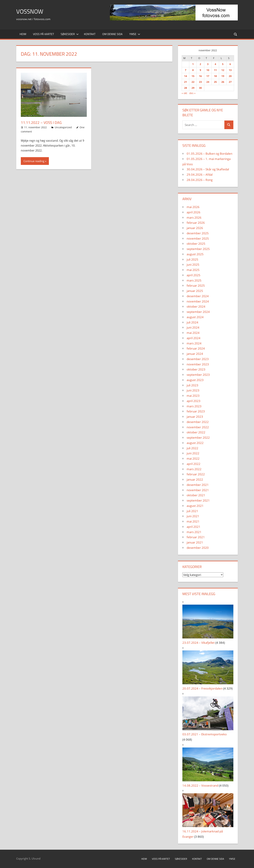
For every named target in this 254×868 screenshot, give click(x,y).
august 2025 (195, 254)
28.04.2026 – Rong (200, 180)
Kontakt (90, 34)
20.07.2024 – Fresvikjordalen (202, 688)
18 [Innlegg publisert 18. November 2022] (215, 76)
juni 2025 (193, 265)
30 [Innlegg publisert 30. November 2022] (200, 88)
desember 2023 (198, 359)
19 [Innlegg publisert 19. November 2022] (223, 76)
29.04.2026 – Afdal (200, 174)
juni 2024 (193, 327)
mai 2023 (193, 396)
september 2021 (198, 500)
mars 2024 (194, 343)
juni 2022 (193, 453)
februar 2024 (196, 348)
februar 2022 (196, 474)
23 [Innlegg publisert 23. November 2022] (200, 82)
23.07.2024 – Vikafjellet (199, 643)
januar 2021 (195, 542)
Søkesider (70, 34)
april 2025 (193, 275)
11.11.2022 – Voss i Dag (42, 122)
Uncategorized (63, 127)
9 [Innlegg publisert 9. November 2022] (200, 70)
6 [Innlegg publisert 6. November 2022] (230, 64)
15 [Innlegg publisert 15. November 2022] (193, 76)
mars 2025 (194, 280)
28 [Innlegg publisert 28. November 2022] (186, 88)
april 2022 (193, 464)
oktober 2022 (196, 432)
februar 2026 (196, 223)
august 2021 (195, 506)
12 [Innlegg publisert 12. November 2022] (223, 70)
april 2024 (193, 338)
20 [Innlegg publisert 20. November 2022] (230, 76)
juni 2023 (193, 390)
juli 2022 (192, 448)
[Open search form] (235, 34)
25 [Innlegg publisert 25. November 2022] (215, 82)
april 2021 (193, 527)
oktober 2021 (196, 495)
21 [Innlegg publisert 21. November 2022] (186, 82)
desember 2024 (198, 296)
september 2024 (198, 312)
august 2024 (195, 317)
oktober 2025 (196, 244)
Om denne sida (112, 34)
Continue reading (34, 161)
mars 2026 (194, 217)
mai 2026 (193, 207)
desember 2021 (198, 485)
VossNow (31, 11)
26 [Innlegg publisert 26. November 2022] (223, 82)
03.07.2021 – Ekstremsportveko (205, 734)
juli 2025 (192, 259)
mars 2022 (194, 469)
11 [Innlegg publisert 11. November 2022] (215, 70)
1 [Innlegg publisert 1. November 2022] (193, 64)
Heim (23, 34)
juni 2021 (193, 516)
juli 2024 (192, 322)
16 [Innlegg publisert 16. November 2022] (200, 76)
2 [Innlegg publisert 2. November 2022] (200, 64)
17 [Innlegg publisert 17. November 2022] (208, 76)
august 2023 (195, 380)
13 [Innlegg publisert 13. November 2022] (230, 70)
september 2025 (198, 249)
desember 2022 (198, 422)
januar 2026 (195, 228)
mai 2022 (193, 458)
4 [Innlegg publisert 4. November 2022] (215, 64)
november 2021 (198, 490)
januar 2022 (195, 479)
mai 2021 (193, 521)
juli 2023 (192, 385)
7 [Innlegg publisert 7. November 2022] (186, 70)
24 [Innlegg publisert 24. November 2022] (208, 82)
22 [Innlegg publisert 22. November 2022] (193, 82)
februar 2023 (196, 411)
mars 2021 (194, 532)
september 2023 (198, 375)
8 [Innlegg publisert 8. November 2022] (193, 70)
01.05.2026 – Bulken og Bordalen (209, 154)
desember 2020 (198, 548)
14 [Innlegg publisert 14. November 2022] (186, 76)
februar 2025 (196, 285)
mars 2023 (194, 406)
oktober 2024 (196, 306)
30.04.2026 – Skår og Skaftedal (208, 169)
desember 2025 (198, 233)
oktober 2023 (196, 369)
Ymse (135, 34)
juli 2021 (192, 511)
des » (192, 93)
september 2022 (198, 438)
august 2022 (195, 443)
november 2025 (198, 238)
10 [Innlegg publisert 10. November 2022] (208, 70)
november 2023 (198, 364)
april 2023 (193, 401)
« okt (184, 93)
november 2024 (198, 301)
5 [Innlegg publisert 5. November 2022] (223, 64)
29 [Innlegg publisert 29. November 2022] (193, 88)
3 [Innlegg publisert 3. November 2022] (208, 64)
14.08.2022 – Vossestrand (200, 785)
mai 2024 (193, 333)
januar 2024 (195, 354)
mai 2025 (193, 270)
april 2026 (193, 212)
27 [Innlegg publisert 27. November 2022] (230, 82)
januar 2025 (195, 291)
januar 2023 (195, 417)
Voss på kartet (43, 34)
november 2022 (198, 427)
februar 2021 (196, 537)
